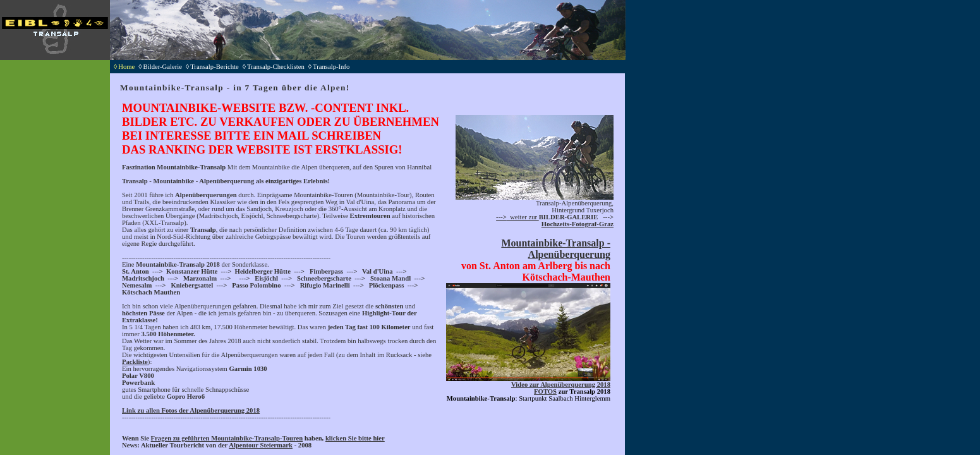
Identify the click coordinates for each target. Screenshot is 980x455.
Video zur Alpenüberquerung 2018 (561, 385)
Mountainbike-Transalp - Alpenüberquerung (556, 249)
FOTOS (545, 391)
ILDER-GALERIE (571, 217)
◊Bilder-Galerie (162, 67)
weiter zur (517, 217)
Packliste (135, 362)
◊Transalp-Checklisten (275, 67)
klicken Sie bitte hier (355, 438)
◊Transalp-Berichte (214, 67)
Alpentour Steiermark (261, 445)
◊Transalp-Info (331, 67)
